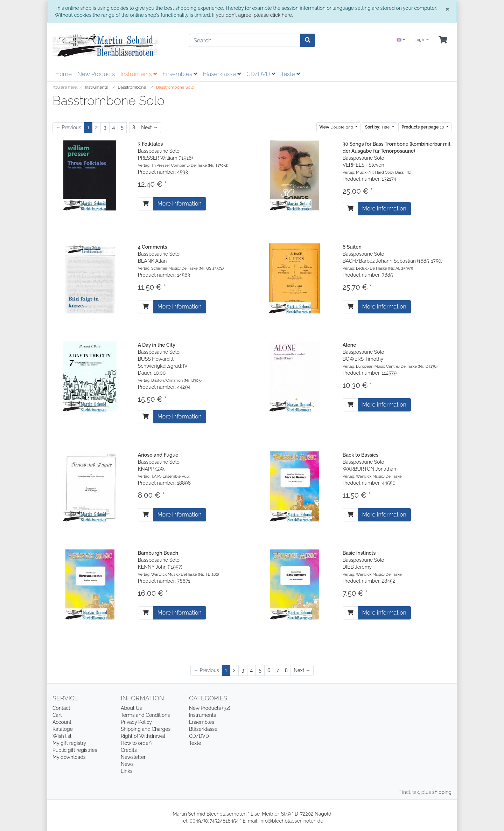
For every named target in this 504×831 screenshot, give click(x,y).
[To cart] (146, 204)
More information (180, 204)
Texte (290, 74)
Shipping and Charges (146, 729)
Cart (57, 715)
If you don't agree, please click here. (253, 15)
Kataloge (63, 729)
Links (127, 771)
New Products (96, 74)
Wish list (62, 736)
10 (423, 127)
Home (64, 74)
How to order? (137, 743)
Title (378, 127)
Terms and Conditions (145, 715)
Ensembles (180, 74)
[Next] (149, 128)
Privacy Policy (136, 722)
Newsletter (133, 757)
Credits (129, 750)
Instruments (139, 74)
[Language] (401, 40)
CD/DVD (261, 74)
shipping (442, 792)
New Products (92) (210, 708)
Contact (61, 708)
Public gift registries (75, 750)
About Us (131, 708)
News (127, 764)
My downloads (69, 757)
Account (62, 722)
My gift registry (69, 743)
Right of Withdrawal (143, 736)
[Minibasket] (443, 40)
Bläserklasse (222, 74)
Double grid (337, 127)
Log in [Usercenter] (422, 40)
